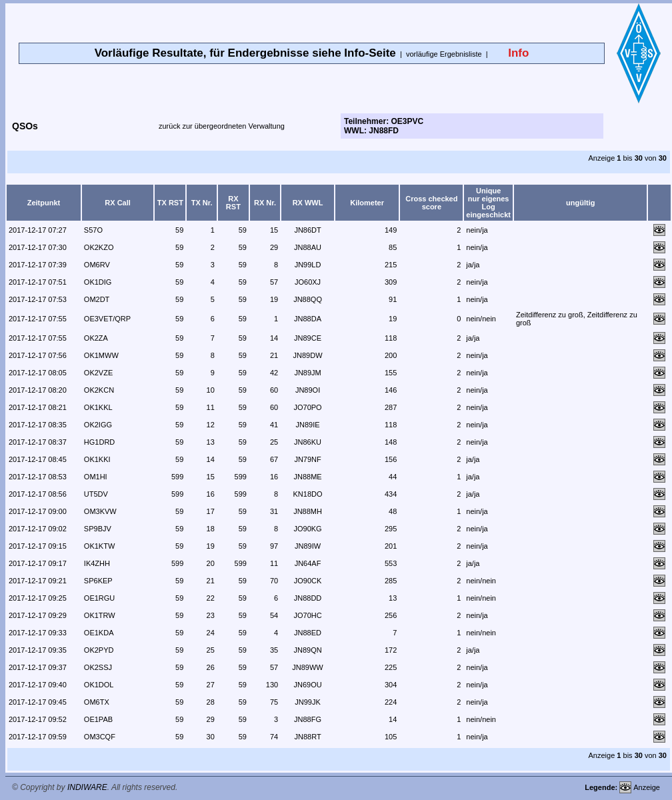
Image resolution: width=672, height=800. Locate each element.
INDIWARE (87, 787)
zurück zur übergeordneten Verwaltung (222, 126)
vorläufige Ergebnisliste (444, 54)
